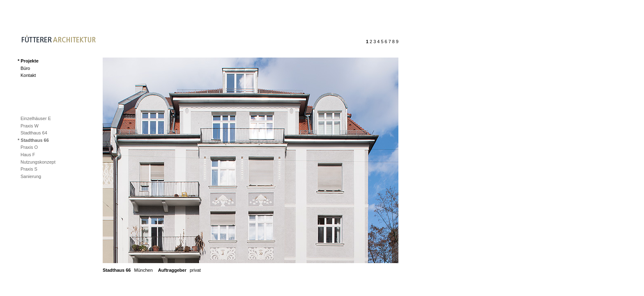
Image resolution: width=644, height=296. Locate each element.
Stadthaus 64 (34, 133)
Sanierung (31, 176)
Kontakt (28, 75)
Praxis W (30, 126)
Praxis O (29, 147)
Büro (25, 68)
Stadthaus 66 (34, 140)
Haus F (28, 155)
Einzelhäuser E (36, 118)
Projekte (29, 61)
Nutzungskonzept (38, 162)
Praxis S (29, 169)
